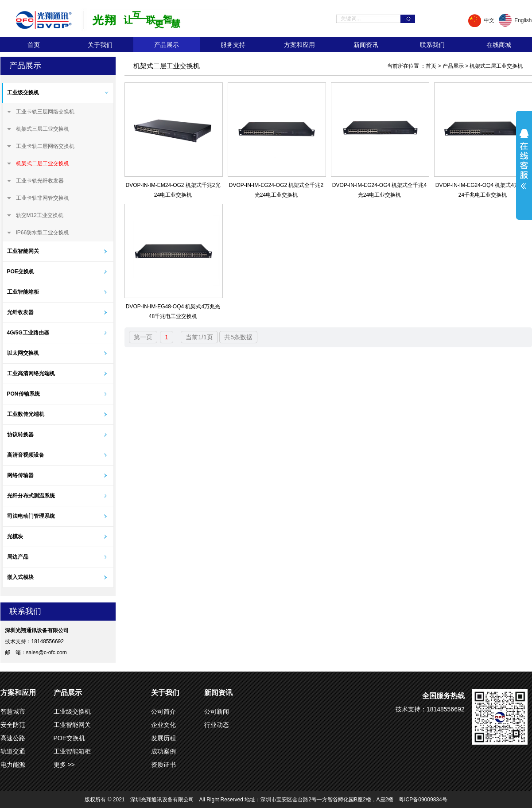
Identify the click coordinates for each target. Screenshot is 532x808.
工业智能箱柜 (23, 292)
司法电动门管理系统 (31, 516)
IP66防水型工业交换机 (43, 233)
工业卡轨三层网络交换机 (45, 112)
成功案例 (163, 751)
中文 (489, 20)
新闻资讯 (366, 45)
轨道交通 (13, 751)
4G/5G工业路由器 (28, 333)
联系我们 (432, 45)
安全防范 (13, 725)
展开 (524, 165)
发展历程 (163, 738)
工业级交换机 (23, 93)
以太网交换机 (23, 353)
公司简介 (163, 711)
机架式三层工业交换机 (43, 129)
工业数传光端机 (26, 414)
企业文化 (163, 725)
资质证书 (163, 765)
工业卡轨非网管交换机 (43, 198)
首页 (34, 45)
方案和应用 (299, 45)
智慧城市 (13, 711)
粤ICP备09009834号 (423, 800)
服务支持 (233, 45)
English (523, 20)
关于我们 (100, 45)
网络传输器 (20, 475)
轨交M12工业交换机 (40, 215)
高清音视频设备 (26, 455)
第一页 (143, 337)
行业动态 (217, 725)
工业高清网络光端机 (31, 373)
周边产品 (18, 557)
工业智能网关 (23, 251)
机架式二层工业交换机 (43, 163)
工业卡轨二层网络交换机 (45, 146)
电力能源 (13, 765)
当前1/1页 (199, 337)
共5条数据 (238, 337)
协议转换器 (20, 435)
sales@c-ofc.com (47, 653)
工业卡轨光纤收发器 (40, 181)
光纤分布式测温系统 (31, 496)
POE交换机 (21, 272)
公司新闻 (217, 711)
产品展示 (167, 45)
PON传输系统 (23, 394)
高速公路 (13, 738)
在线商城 (499, 45)
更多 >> (64, 765)
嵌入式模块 (20, 577)
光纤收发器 (20, 312)
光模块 (15, 536)
